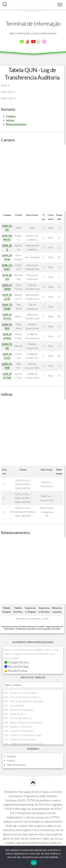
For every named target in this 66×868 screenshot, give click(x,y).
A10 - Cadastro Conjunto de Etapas (22, 735)
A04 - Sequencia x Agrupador (19, 710)
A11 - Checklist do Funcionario (20, 739)
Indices (10, 120)
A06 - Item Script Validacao (18, 718)
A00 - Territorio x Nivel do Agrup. (21, 693)
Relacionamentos (16, 124)
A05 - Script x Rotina (14, 714)
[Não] (62, 857)
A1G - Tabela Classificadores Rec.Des (23, 744)
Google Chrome (17, 662)
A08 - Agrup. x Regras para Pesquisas (23, 722)
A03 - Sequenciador (14, 705)
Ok (34, 863)
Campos (11, 116)
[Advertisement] (33, 178)
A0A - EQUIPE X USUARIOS (19, 731)
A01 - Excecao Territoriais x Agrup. (22, 697)
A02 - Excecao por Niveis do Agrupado (23, 701)
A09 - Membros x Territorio (18, 727)
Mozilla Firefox (16, 671)
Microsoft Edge (16, 667)
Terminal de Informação (33, 23)
